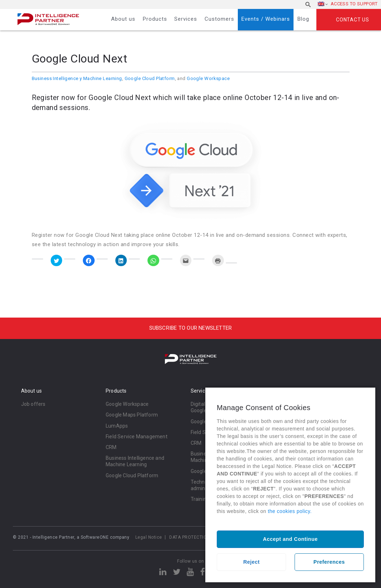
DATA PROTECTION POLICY (198, 537)
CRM (111, 447)
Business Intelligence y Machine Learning (77, 78)
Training (200, 499)
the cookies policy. (290, 511)
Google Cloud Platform (150, 78)
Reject (251, 562)
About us (123, 19)
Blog (303, 19)
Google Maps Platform (132, 415)
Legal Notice (149, 537)
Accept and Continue (290, 539)
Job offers (33, 404)
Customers (219, 19)
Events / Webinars (266, 19)
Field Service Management (137, 437)
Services (186, 19)
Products (155, 19)
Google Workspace (208, 78)
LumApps (117, 426)
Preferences (329, 562)
